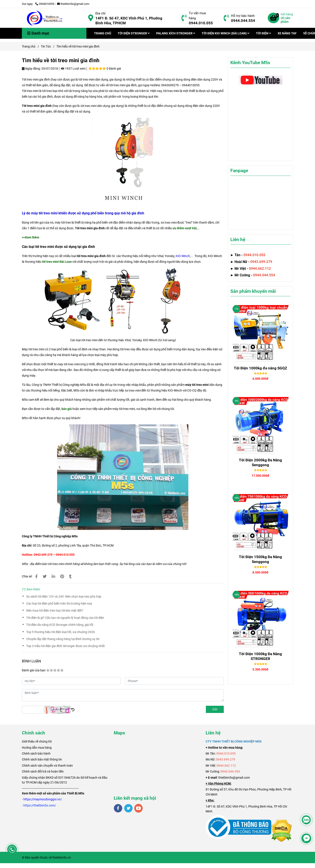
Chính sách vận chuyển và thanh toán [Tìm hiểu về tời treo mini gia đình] (47, 766)
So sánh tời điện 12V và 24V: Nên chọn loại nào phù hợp (64, 596)
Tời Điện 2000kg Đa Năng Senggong (260, 462)
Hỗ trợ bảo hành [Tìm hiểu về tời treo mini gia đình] (243, 16)
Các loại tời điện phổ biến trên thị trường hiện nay (59, 603)
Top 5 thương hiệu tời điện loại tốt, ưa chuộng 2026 (61, 632)
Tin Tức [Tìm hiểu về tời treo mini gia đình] (46, 46)
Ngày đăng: (31, 69)
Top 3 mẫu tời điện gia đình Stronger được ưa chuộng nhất (66, 646)
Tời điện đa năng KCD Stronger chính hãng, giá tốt (60, 625)
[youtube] (139, 808)
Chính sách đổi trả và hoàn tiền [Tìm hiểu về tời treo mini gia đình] (43, 771)
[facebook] (118, 808)
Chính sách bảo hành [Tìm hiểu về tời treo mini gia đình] (36, 753)
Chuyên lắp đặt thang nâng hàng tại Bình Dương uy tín (63, 639)
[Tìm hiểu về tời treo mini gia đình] (45, 18)
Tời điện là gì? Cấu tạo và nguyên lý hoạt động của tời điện (65, 618)
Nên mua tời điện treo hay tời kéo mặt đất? (55, 610)
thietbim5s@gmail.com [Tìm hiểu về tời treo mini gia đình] (73, 4)
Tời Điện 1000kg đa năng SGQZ (260, 368)
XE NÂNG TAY (287, 33)
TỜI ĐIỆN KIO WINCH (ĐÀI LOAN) (226, 33)
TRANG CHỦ (103, 33)
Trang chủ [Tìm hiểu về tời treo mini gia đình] (29, 46)
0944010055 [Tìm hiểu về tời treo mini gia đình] (45, 4)
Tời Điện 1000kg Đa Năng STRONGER (260, 656)
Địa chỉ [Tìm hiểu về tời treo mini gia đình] (100, 13)
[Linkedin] (53, 576)
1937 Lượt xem (73, 69)
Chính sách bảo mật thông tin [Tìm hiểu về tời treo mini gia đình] (42, 759)
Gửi (215, 709)
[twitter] (128, 808)
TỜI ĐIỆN (263, 33)
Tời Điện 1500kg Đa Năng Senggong (260, 559)
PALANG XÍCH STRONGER (176, 33)
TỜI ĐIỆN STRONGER (134, 33)
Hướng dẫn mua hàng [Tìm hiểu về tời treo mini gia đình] (37, 748)
